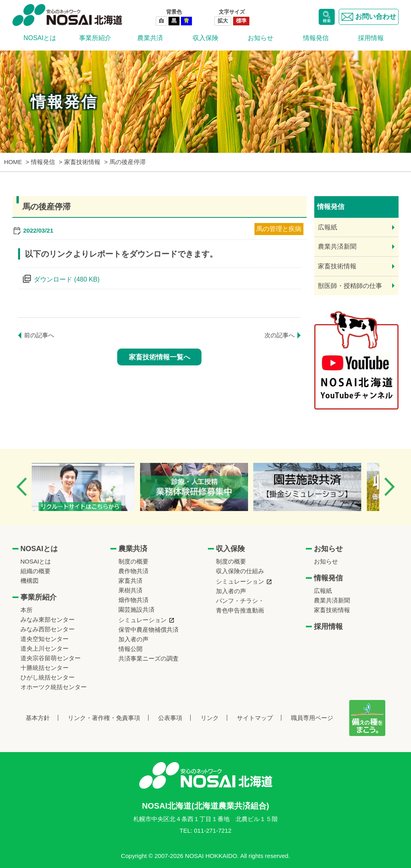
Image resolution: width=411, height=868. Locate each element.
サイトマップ (255, 718)
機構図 (30, 581)
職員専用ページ (312, 718)
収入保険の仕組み (240, 571)
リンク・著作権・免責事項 (104, 718)
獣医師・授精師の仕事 (350, 286)
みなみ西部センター (48, 629)
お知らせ (260, 38)
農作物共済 (133, 571)
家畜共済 (130, 581)
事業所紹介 (95, 38)
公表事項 (170, 718)
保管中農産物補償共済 (149, 630)
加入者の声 (133, 639)
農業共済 (150, 38)
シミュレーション (142, 620)
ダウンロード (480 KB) (67, 279)
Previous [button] (22, 487)
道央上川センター (45, 648)
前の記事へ (39, 335)
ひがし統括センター (48, 677)
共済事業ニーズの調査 (149, 658)
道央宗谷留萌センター (51, 658)
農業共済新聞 (337, 246)
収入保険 (205, 38)
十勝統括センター (45, 668)
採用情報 (371, 38)
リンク (210, 718)
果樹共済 (130, 590)
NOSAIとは (40, 38)
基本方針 (38, 718)
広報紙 (328, 227)
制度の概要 (133, 561)
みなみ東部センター (48, 620)
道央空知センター (45, 639)
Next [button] (389, 487)
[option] (90, 487)
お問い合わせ (369, 17)
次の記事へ (280, 335)
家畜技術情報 (337, 266)
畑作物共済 (133, 600)
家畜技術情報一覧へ (160, 357)
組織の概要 (36, 571)
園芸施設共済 (136, 609)
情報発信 (316, 38)
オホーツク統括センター (54, 687)
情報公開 (130, 649)
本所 (26, 610)
